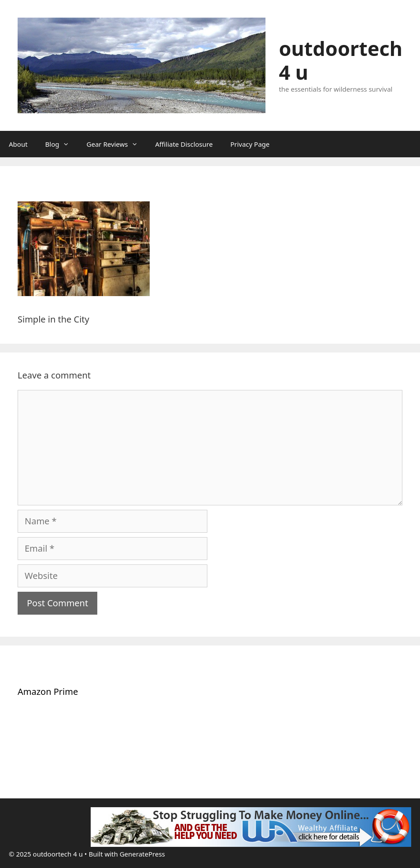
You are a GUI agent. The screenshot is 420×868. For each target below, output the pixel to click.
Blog (62, 144)
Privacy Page (250, 144)
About (18, 144)
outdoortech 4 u (341, 60)
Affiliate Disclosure (184, 144)
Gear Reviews (117, 144)
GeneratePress (142, 854)
